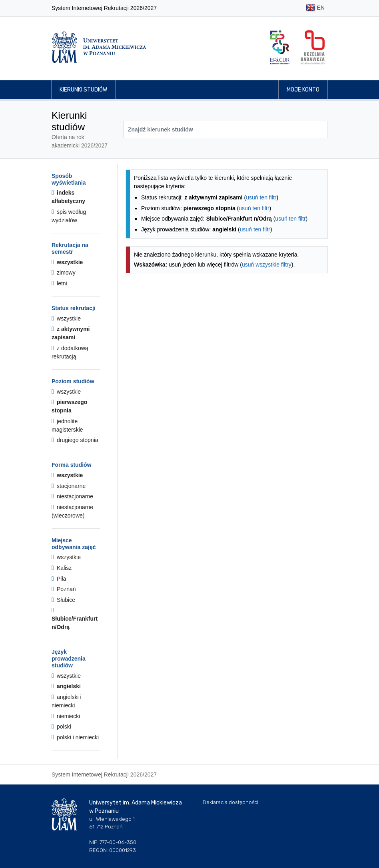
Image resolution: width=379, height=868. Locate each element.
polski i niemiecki (75, 737)
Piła (59, 579)
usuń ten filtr (261, 197)
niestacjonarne (72, 496)
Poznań (64, 589)
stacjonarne (69, 486)
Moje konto (303, 90)
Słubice (63, 600)
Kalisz (62, 568)
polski (61, 727)
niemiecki (66, 716)
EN (315, 8)
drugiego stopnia (75, 440)
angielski (66, 686)
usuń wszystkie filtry (267, 265)
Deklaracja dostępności (230, 802)
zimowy (64, 273)
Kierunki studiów (83, 90)
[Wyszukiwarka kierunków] (225, 129)
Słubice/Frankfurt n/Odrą (75, 619)
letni (59, 283)
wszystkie (67, 262)
